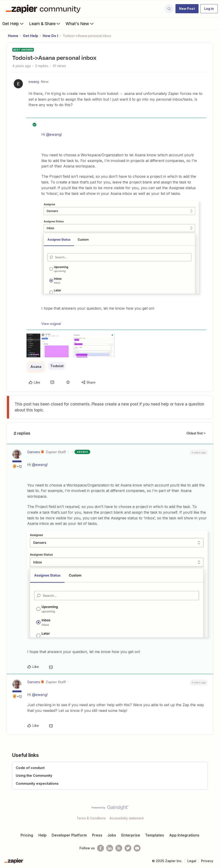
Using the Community (34, 775)
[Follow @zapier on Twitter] (128, 848)
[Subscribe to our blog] (119, 848)
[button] (187, 9)
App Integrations (184, 835)
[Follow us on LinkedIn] (110, 848)
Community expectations (37, 783)
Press (97, 835)
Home (13, 36)
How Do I (50, 36)
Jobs (112, 835)
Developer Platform (69, 835)
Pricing (27, 835)
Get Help (13, 24)
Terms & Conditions (91, 818)
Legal (192, 861)
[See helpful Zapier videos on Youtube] (137, 848)
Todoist (57, 366)
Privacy (207, 861)
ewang (34, 82)
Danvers (34, 452)
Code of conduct (30, 768)
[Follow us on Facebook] (101, 848)
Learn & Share (45, 24)
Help (42, 835)
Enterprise (131, 835)
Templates (155, 835)
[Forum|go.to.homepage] (44, 9)
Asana (36, 367)
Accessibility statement (126, 818)
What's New (80, 24)
